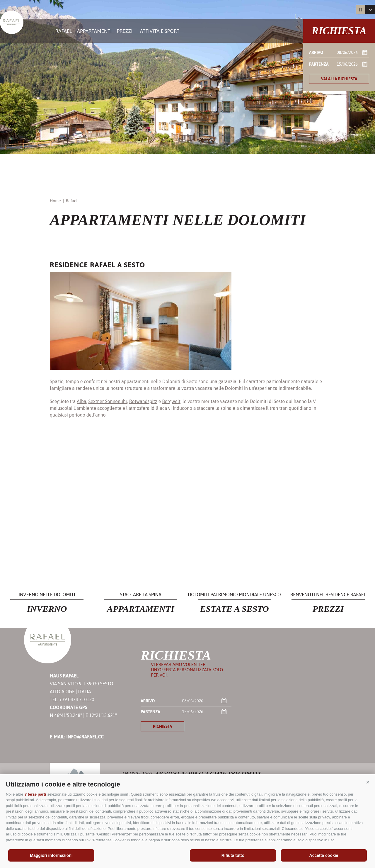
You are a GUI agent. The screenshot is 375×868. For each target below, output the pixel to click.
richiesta (162, 726)
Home (55, 201)
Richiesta (339, 31)
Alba (81, 401)
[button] (368, 782)
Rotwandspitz (143, 401)
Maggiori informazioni (51, 855)
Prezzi (125, 31)
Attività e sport (160, 31)
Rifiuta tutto (233, 855)
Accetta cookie (324, 855)
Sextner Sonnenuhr (108, 401)
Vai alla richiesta (339, 79)
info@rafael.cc (85, 737)
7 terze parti (35, 794)
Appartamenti (94, 31)
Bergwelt (171, 401)
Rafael (64, 31)
